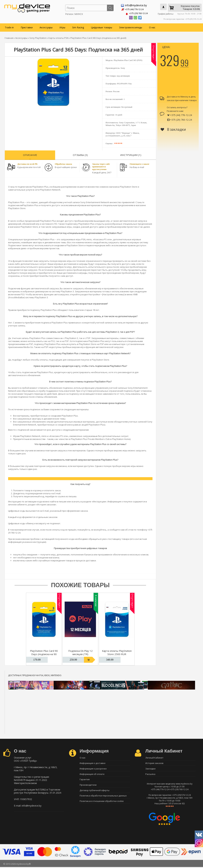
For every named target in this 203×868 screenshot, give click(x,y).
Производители (88, 786)
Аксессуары (46, 27)
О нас (152, 27)
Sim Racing (78, 27)
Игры (62, 27)
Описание (30, 154)
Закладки (150, 769)
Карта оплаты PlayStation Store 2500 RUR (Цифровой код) (117, 653)
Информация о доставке (93, 763)
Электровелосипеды (131, 27)
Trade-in (9, 27)
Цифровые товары (101, 27)
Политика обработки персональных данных (103, 798)
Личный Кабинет (154, 757)
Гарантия (85, 780)
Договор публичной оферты (95, 792)
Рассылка (150, 775)
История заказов (154, 763)
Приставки (27, 27)
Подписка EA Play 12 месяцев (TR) (80, 652)
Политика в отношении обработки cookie (102, 804)
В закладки (173, 129)
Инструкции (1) (131, 154)
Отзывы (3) (80, 154)
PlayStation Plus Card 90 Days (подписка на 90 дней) (44, 653)
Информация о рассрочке (93, 769)
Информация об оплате (92, 775)
